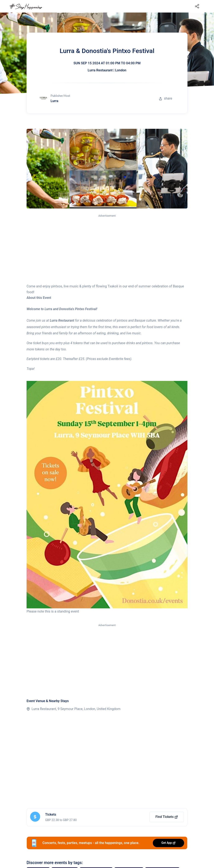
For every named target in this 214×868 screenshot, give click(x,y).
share (166, 98)
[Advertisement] (107, 249)
